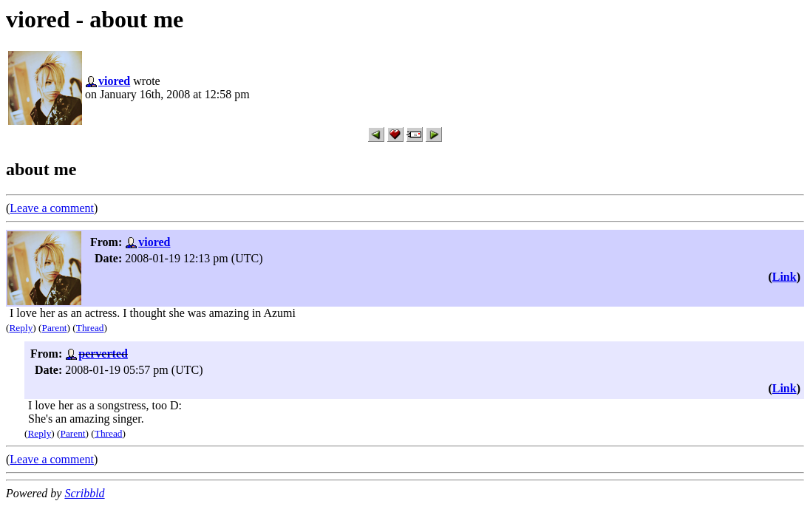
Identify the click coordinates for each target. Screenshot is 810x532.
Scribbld (84, 493)
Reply (21, 328)
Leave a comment (52, 208)
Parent (55, 328)
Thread (90, 328)
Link (785, 277)
